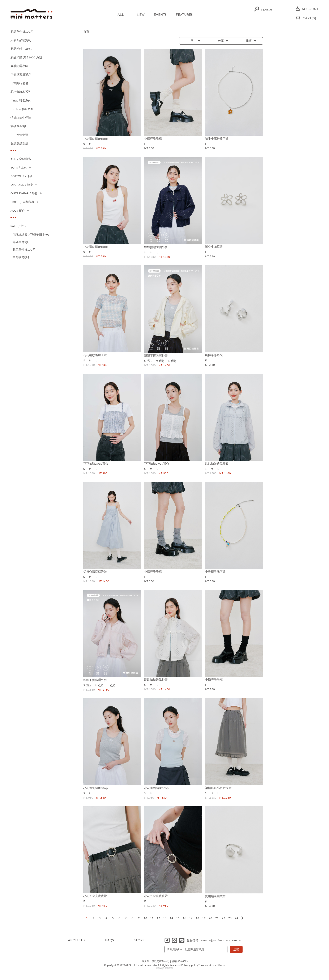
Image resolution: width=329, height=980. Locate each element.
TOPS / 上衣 (19, 168)
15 (178, 918)
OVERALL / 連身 (22, 185)
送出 (236, 949)
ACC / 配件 (18, 211)
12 (158, 918)
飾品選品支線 (19, 144)
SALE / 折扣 (18, 226)
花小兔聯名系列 (21, 92)
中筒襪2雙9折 (22, 257)
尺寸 (193, 41)
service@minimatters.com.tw (221, 940)
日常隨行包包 (19, 83)
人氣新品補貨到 (21, 40)
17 (191, 918)
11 (152, 918)
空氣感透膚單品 (21, 75)
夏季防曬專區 (19, 66)
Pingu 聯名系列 (21, 101)
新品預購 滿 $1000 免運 (26, 57)
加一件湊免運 (19, 135)
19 (204, 918)
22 (223, 918)
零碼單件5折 (19, 126)
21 (217, 918)
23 (230, 918)
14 (171, 918)
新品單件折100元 (22, 32)
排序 (249, 41)
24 (236, 918)
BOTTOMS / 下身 (22, 176)
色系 (221, 41)
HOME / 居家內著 (22, 202)
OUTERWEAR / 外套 (24, 193)
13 (165, 918)
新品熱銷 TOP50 (21, 49)
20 (210, 918)
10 (145, 918)
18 (197, 918)
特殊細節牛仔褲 (21, 118)
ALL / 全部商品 (21, 159)
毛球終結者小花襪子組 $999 (31, 235)
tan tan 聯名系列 (22, 109)
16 (184, 918)
